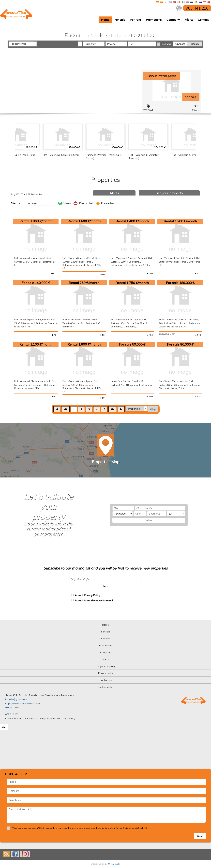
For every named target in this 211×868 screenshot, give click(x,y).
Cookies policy (106, 687)
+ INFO (54, 273)
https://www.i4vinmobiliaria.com (23, 703)
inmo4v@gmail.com (16, 699)
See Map (167, 44)
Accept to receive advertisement (94, 600)
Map (4, 727)
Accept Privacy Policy (87, 595)
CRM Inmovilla (113, 864)
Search (195, 44)
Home (105, 20)
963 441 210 (12, 708)
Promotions (154, 20)
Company (173, 20)
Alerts (189, 20)
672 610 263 (12, 714)
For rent (136, 20)
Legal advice (106, 680)
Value (149, 520)
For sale (120, 20)
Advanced (180, 44)
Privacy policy (106, 673)
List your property (169, 193)
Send (105, 586)
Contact (203, 20)
